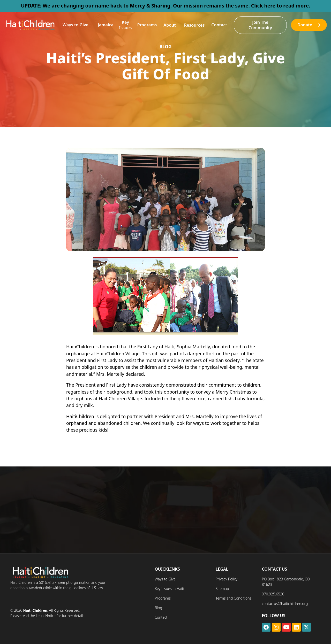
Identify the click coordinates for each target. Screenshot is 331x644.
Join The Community (260, 25)
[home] (30, 25)
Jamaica (106, 25)
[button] (76, 25)
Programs (147, 25)
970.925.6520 (273, 594)
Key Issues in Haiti (169, 589)
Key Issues (125, 25)
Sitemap (222, 589)
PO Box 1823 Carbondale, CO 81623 (286, 582)
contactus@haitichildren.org (285, 604)
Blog (158, 608)
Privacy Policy (227, 579)
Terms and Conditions (234, 598)
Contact (219, 25)
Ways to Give (76, 25)
